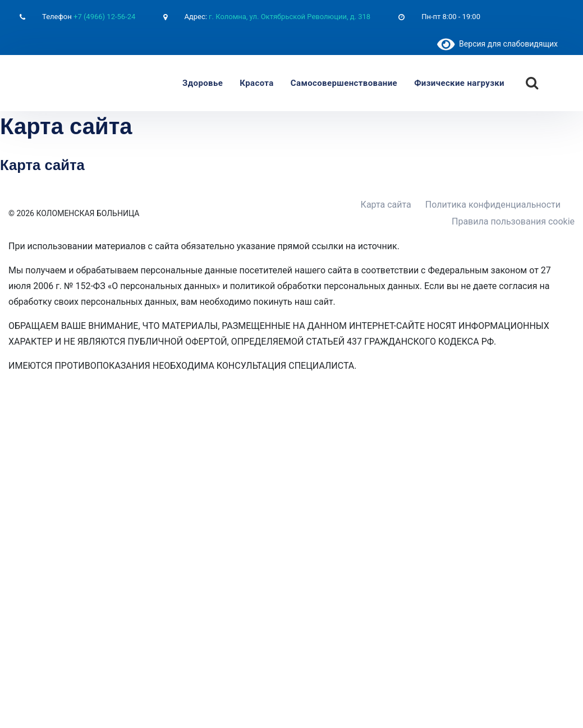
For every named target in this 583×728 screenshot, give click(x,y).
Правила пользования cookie (513, 221)
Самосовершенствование (344, 83)
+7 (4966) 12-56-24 (104, 17)
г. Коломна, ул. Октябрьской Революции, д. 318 (290, 17)
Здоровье (203, 83)
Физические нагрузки (459, 83)
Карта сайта (386, 205)
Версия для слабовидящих (497, 44)
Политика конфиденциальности (493, 205)
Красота (257, 83)
